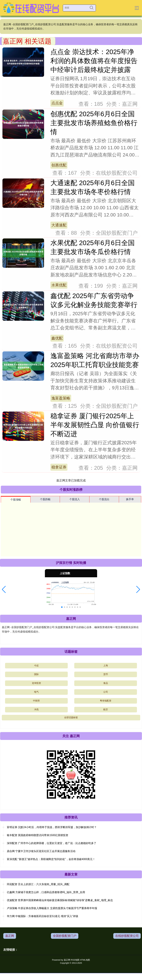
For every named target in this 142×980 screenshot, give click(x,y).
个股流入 (75, 499)
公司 (106, 692)
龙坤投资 (36, 683)
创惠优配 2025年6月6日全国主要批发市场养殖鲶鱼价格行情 (94, 123)
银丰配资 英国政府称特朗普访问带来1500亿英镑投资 (38, 835)
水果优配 (59, 285)
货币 (106, 674)
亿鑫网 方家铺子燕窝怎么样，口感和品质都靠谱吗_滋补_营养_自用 (46, 892)
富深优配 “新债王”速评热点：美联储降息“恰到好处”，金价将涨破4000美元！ (51, 859)
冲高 (36, 709)
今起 (36, 665)
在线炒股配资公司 (127, 936)
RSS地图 (75, 960)
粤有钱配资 (106, 701)
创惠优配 (59, 165)
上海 (106, 665)
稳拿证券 (59, 467)
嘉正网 (10, 936)
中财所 (36, 701)
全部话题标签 (71, 717)
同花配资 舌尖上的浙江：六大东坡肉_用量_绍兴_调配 (38, 884)
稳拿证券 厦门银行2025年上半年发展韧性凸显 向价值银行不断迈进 (95, 425)
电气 (36, 692)
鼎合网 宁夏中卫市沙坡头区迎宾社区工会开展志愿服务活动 (41, 851)
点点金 (57, 103)
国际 (36, 674)
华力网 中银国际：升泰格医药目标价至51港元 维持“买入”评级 (43, 916)
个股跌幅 (45, 499)
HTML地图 (85, 960)
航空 (106, 709)
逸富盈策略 (61, 398)
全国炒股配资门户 (65, 936)
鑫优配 (57, 338)
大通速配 (59, 225)
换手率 (130, 499)
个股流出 (104, 499)
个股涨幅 (16, 500)
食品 (106, 683)
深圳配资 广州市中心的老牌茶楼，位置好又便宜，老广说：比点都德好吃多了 (52, 843)
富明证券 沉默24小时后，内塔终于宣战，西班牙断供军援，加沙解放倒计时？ (52, 827)
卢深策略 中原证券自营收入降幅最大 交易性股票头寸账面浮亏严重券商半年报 (52, 908)
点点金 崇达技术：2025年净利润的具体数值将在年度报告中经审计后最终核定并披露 (94, 61)
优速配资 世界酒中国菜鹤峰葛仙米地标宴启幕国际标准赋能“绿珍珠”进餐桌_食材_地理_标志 (60, 900)
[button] (4, 589)
